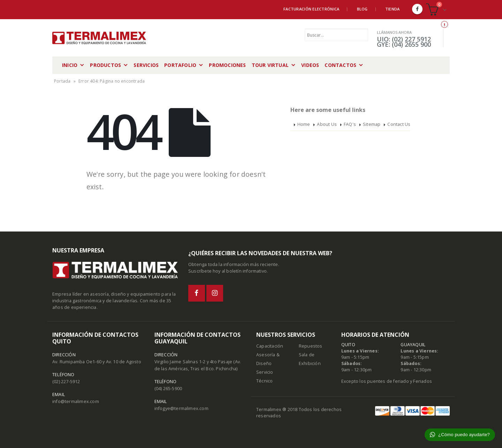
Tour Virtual (270, 65)
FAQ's (350, 124)
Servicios (146, 65)
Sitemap (372, 124)
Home (304, 124)
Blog (362, 9)
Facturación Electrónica (311, 9)
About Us (327, 124)
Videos (310, 65)
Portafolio (180, 65)
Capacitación (270, 346)
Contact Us (399, 124)
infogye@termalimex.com (181, 408)
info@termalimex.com (76, 401)
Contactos (340, 65)
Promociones (227, 65)
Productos (105, 65)
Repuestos (311, 346)
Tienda (393, 9)
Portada (62, 81)
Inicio (70, 65)
